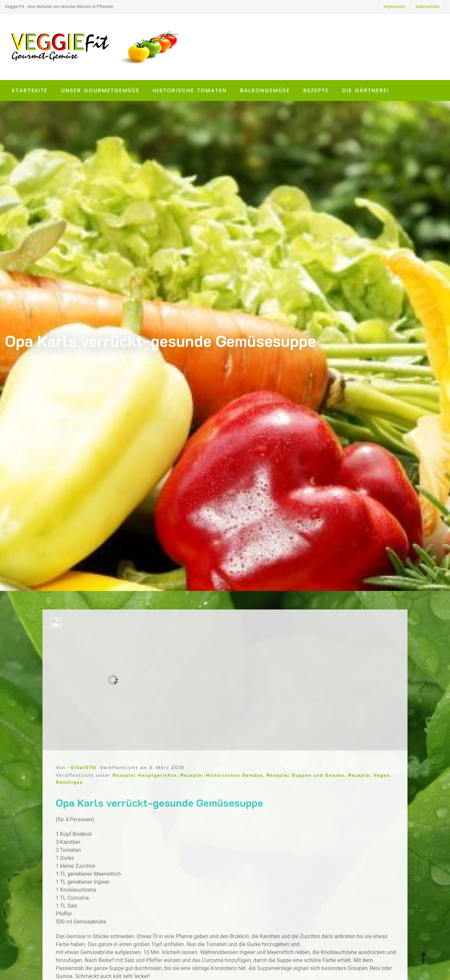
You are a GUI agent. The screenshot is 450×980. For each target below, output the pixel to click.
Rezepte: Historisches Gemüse (222, 787)
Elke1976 (84, 780)
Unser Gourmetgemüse (100, 90)
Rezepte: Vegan (369, 787)
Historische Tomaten (190, 90)
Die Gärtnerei (365, 90)
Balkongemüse (265, 90)
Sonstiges (69, 794)
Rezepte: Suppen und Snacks (305, 787)
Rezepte (316, 90)
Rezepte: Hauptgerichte (145, 787)
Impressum (394, 6)
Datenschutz (428, 6)
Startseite (30, 90)
